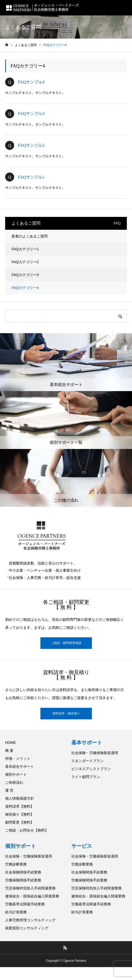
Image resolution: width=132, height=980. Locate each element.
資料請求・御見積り (66, 713)
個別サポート (16, 774)
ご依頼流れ (14, 782)
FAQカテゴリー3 (25, 275)
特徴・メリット (18, 758)
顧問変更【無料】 (20, 822)
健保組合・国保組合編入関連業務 (32, 896)
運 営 (9, 790)
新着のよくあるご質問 (30, 236)
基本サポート (87, 743)
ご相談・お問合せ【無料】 (27, 830)
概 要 (9, 751)
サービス (82, 846)
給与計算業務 (16, 912)
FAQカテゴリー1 (25, 249)
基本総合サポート (20, 766)
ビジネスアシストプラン (91, 769)
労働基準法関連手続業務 (25, 904)
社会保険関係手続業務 (23, 872)
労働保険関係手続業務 (23, 880)
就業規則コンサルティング (27, 928)
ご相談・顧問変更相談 (66, 643)
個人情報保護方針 (20, 798)
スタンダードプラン (87, 761)
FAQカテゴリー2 (25, 262)
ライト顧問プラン (86, 777)
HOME (11, 743)
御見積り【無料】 (20, 814)
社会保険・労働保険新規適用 (95, 753)
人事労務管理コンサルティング (30, 920)
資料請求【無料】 (20, 806)
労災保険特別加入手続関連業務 (30, 888)
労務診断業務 (16, 864)
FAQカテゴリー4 (25, 288)
